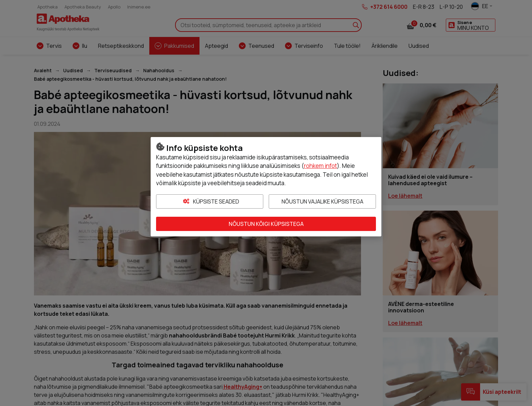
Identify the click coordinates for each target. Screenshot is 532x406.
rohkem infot (320, 166)
